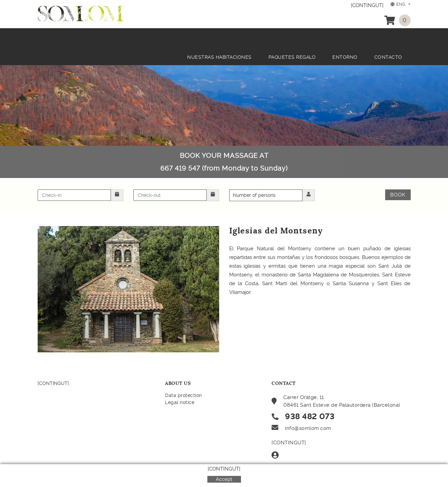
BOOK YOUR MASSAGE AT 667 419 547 (224, 162)
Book (398, 195)
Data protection (184, 395)
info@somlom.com (308, 428)
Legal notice (180, 402)
